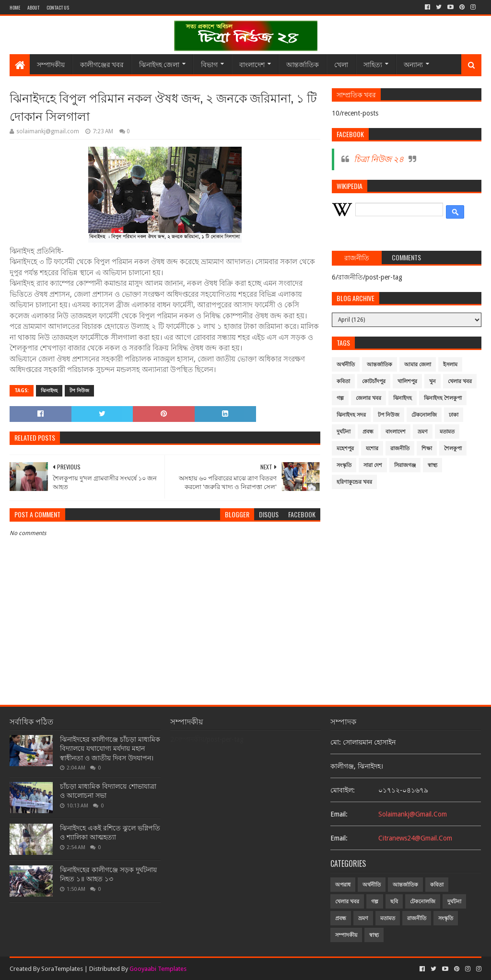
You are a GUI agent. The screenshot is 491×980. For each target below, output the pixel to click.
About (33, 7)
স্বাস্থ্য (433, 465)
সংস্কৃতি (344, 465)
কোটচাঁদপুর (374, 381)
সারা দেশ (373, 465)
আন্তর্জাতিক (303, 64)
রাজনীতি (400, 449)
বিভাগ (209, 64)
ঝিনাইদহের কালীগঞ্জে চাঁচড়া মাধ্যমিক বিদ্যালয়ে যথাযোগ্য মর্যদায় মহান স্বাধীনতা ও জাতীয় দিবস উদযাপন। (110, 749)
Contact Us (58, 7)
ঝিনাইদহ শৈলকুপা (443, 398)
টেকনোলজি (424, 415)
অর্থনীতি (346, 365)
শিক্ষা (427, 449)
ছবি (394, 902)
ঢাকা (454, 415)
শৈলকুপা (453, 449)
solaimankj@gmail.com (413, 814)
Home (15, 7)
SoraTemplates (62, 969)
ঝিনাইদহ (49, 391)
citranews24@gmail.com (415, 838)
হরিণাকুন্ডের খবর (354, 482)
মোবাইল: (343, 790)
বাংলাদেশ (252, 64)
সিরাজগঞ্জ (405, 465)
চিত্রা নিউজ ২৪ (379, 159)
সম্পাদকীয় (51, 64)
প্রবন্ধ (368, 432)
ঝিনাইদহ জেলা (159, 64)
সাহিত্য (373, 64)
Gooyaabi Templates (158, 969)
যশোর (372, 449)
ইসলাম (450, 365)
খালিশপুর (407, 381)
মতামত (447, 432)
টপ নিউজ (79, 391)
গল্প (340, 398)
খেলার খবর (460, 381)
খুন (433, 381)
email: (339, 814)
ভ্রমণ (423, 432)
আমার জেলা (418, 365)
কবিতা (343, 381)
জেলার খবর (368, 398)
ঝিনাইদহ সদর (351, 415)
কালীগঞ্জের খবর (102, 64)
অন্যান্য (413, 64)
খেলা (341, 64)
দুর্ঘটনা (344, 432)
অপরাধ (343, 885)
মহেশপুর (345, 449)
